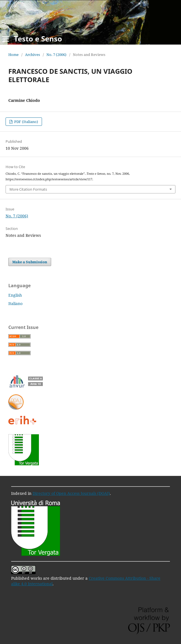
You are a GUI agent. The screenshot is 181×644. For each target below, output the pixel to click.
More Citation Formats (28, 189)
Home (13, 55)
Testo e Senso (38, 39)
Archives (33, 55)
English (15, 295)
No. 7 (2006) (56, 55)
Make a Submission (30, 262)
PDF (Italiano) (26, 122)
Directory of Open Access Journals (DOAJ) (71, 493)
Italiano (15, 303)
